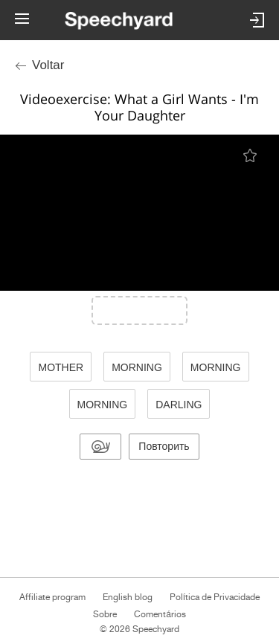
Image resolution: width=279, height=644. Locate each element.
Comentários (160, 614)
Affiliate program (52, 597)
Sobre (105, 614)
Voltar (48, 65)
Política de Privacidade (215, 597)
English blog (128, 597)
